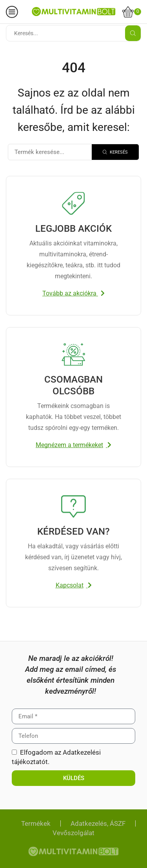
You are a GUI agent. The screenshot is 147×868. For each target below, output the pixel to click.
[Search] (115, 152)
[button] (73, 294)
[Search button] (133, 33)
